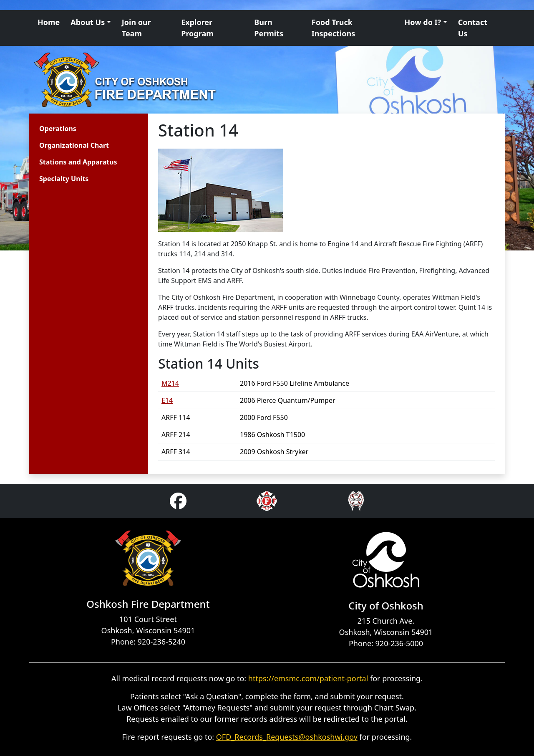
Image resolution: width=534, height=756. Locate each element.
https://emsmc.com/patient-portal (308, 678)
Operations (58, 129)
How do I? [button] (423, 22)
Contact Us (473, 28)
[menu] (78, 152)
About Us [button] (88, 22)
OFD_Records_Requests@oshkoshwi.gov (287, 737)
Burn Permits (269, 28)
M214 (170, 383)
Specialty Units (64, 179)
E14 (167, 400)
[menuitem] (78, 129)
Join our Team (136, 28)
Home (49, 22)
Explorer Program (197, 28)
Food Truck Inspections (333, 28)
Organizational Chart (74, 145)
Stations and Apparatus (78, 162)
